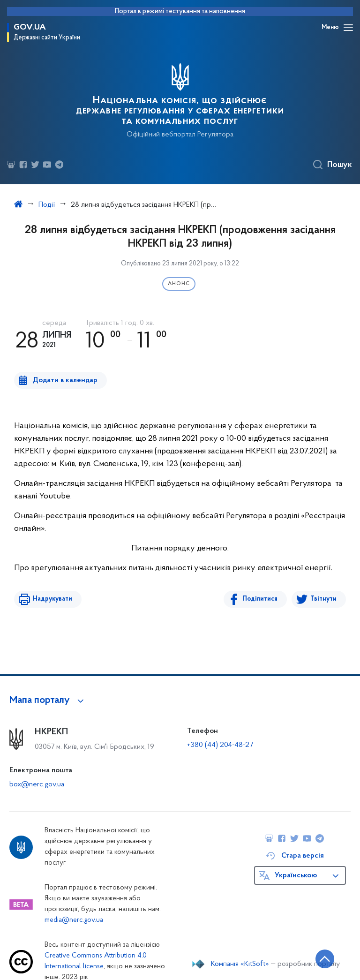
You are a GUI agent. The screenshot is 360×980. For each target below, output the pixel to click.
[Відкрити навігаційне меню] (348, 28)
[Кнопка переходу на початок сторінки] (325, 959)
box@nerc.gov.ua (37, 784)
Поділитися (260, 599)
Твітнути (323, 599)
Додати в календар (65, 380)
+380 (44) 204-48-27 (220, 745)
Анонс (179, 284)
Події (47, 205)
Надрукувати (52, 599)
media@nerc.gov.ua (74, 920)
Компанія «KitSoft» (240, 964)
